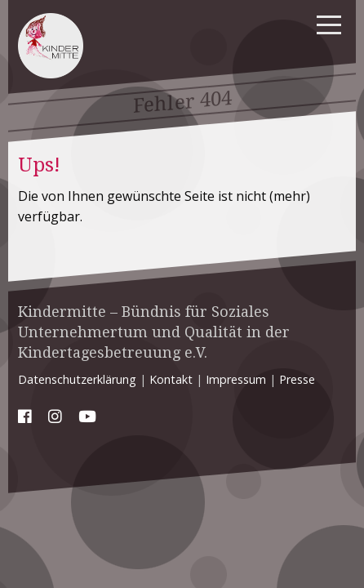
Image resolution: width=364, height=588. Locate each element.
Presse (297, 379)
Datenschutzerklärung (77, 379)
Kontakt (171, 379)
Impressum (236, 379)
